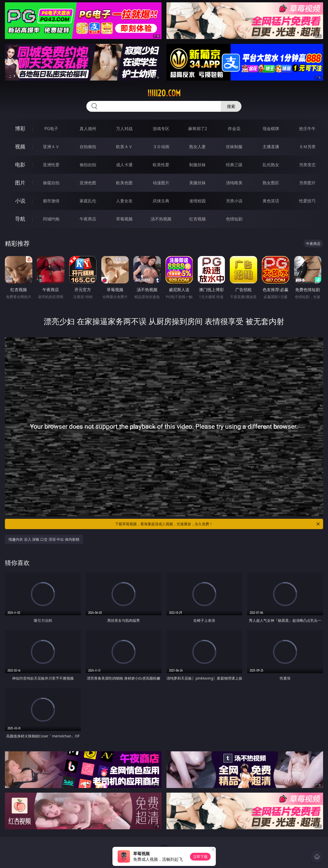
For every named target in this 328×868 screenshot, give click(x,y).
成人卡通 (124, 165)
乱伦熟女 (271, 165)
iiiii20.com (164, 93)
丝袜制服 (234, 147)
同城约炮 (51, 219)
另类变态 (307, 165)
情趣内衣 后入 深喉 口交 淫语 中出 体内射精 (44, 539)
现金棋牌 (271, 129)
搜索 (231, 106)
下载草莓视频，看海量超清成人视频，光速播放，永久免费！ (218, 524)
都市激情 (51, 201)
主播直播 (271, 147)
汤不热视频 (161, 219)
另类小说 (234, 201)
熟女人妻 (197, 147)
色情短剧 (234, 219)
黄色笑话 (271, 201)
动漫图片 (161, 183)
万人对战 (124, 129)
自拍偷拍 (88, 147)
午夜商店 (88, 219)
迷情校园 (197, 201)
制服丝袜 (197, 165)
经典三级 (234, 165)
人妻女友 (124, 201)
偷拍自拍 (88, 165)
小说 (20, 201)
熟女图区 (271, 183)
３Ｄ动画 (161, 147)
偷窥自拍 (51, 183)
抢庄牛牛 (307, 129)
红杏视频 (197, 219)
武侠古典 (161, 201)
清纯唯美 (234, 183)
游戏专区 (161, 129)
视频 (20, 146)
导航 (20, 219)
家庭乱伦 (88, 201)
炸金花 (234, 129)
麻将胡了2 (198, 129)
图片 (20, 183)
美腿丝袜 (197, 183)
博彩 (20, 128)
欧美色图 (124, 183)
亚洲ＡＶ (51, 147)
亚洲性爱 (51, 165)
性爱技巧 (307, 201)
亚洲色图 (88, 183)
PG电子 (51, 129)
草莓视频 (124, 219)
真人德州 (88, 129)
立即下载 (200, 857)
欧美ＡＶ (124, 147)
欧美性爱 (161, 165)
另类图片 (307, 183)
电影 (20, 165)
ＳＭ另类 (307, 147)
